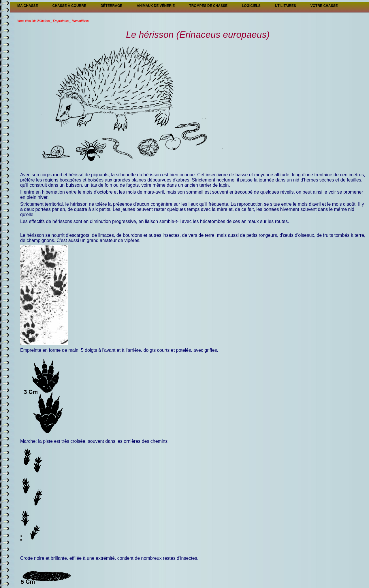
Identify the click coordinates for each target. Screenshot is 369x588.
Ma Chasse (28, 6)
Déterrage (111, 6)
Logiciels (251, 6)
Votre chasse (324, 6)
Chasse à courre (69, 6)
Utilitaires (286, 6)
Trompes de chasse (208, 6)
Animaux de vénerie (156, 6)
